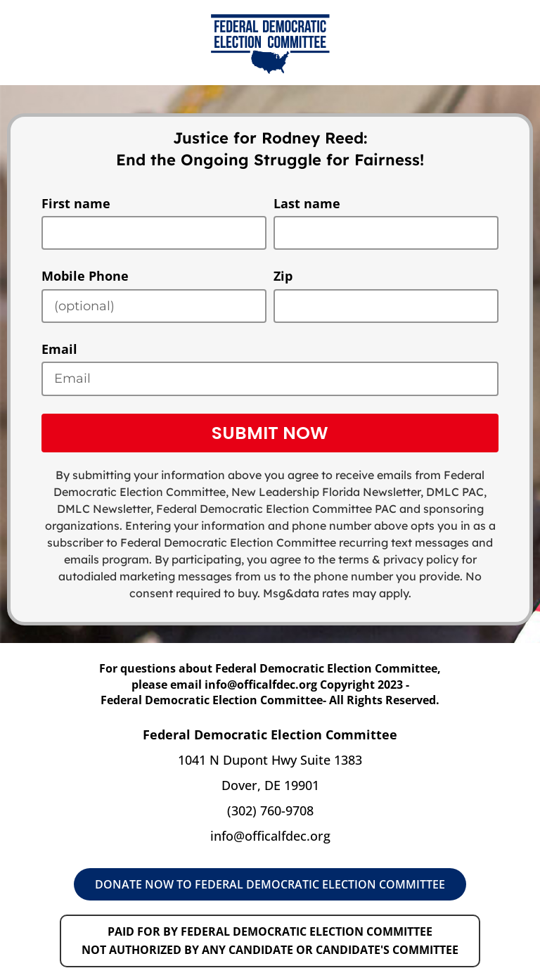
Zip (283, 276)
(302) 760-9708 (270, 810)
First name (76, 203)
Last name (307, 203)
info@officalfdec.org (270, 836)
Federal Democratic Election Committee (264, 509)
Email (59, 349)
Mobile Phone (85, 276)
